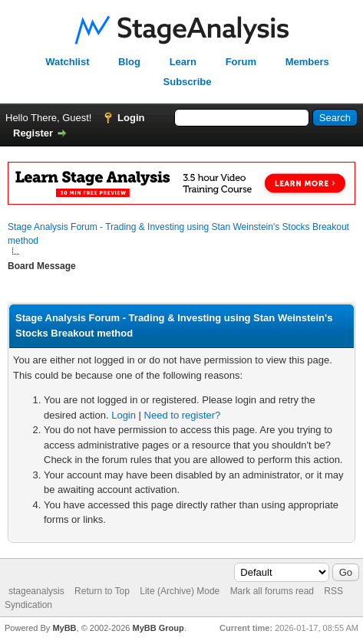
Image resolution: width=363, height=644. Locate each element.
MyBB (64, 628)
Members (307, 62)
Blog (129, 62)
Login (131, 118)
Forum (241, 62)
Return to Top (102, 591)
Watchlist (67, 62)
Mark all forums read (272, 591)
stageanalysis (36, 591)
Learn (183, 62)
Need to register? (183, 415)
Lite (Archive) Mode (180, 591)
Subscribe (188, 82)
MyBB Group (158, 628)
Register (33, 133)
